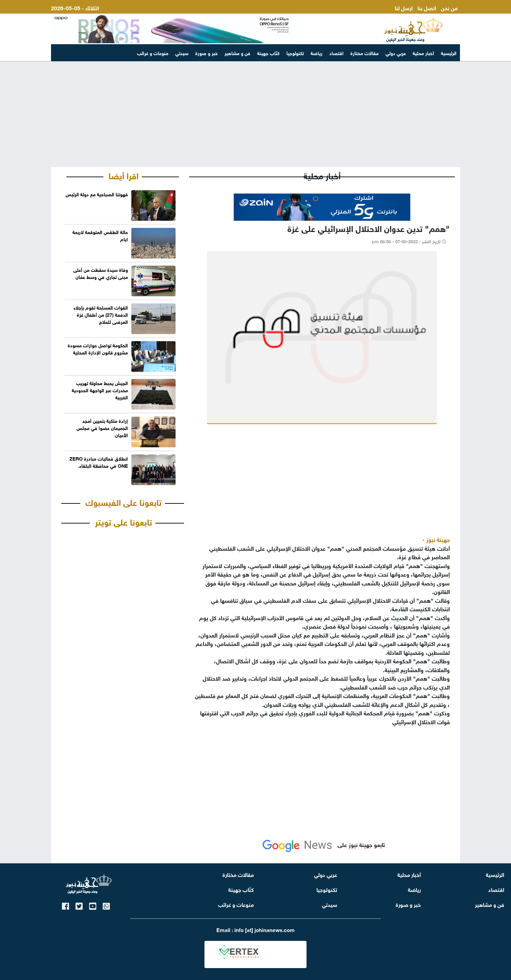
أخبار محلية (423, 53)
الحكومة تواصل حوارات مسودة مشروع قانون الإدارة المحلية (98, 348)
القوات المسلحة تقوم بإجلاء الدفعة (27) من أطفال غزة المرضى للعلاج (101, 314)
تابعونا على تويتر (123, 521)
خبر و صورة (207, 53)
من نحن (449, 7)
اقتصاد (336, 53)
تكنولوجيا (295, 53)
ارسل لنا (404, 7)
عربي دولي (396, 53)
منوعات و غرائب (153, 53)
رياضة (317, 53)
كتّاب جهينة (268, 53)
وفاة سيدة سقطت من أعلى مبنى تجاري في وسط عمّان (101, 273)
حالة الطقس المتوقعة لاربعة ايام (100, 235)
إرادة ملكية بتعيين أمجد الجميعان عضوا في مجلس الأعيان (102, 427)
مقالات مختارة (365, 53)
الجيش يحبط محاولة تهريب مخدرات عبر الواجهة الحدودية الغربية (100, 390)
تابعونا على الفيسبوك (123, 501)
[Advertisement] (255, 114)
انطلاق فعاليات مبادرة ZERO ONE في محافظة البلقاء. (99, 462)
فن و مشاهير (237, 53)
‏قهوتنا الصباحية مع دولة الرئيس (97, 194)
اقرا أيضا (123, 175)
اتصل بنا (427, 7)
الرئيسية (449, 53)
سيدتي (182, 53)
